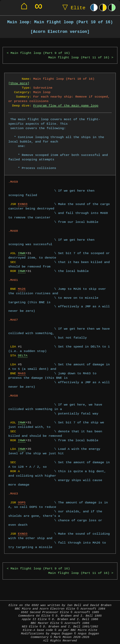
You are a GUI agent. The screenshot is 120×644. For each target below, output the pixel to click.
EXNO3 (23, 204)
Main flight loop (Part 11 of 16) (79, 58)
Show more (19, 83)
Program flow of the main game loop (66, 106)
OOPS (22, 502)
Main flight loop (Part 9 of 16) (40, 53)
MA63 (22, 373)
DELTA (23, 355)
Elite (72, 7)
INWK (22, 253)
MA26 (22, 289)
